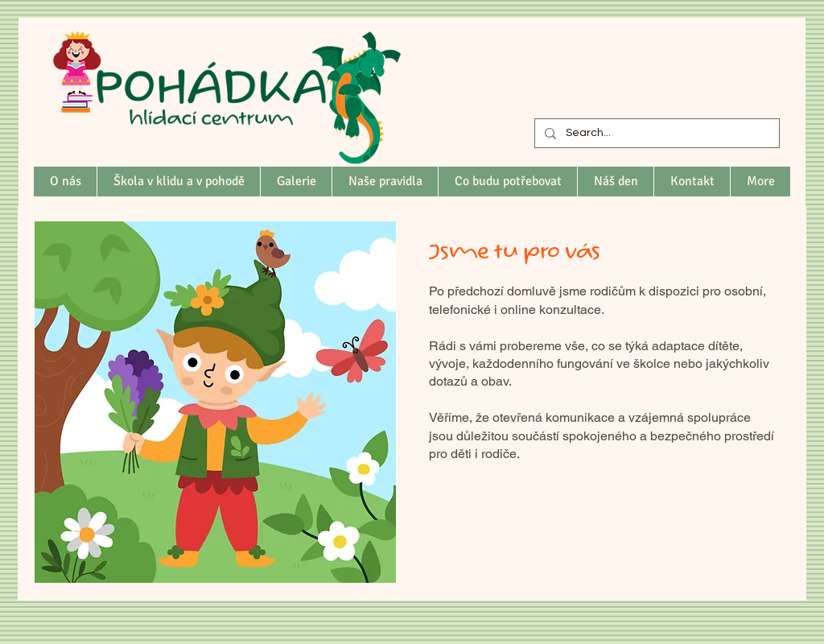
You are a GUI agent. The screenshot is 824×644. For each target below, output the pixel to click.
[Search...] (655, 134)
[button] (178, 182)
